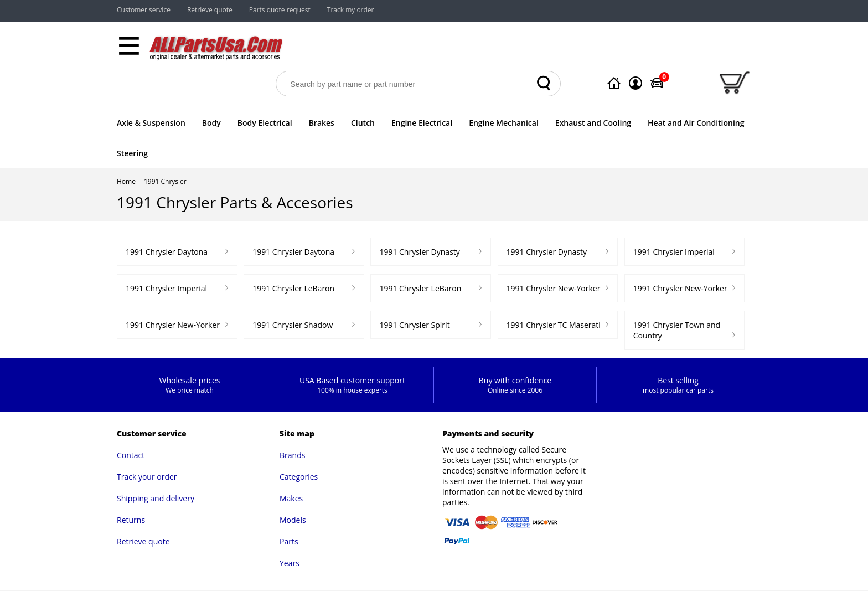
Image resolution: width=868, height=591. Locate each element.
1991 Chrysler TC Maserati (554, 325)
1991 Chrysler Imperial (674, 252)
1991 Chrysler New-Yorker (554, 288)
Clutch (363, 123)
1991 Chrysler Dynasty (419, 252)
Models (293, 520)
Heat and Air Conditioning (696, 123)
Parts (289, 541)
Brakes (322, 123)
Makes (291, 498)
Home (126, 181)
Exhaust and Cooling (593, 123)
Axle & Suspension (151, 123)
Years (290, 563)
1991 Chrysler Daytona (167, 252)
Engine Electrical (422, 123)
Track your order (147, 477)
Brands (292, 455)
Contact (131, 455)
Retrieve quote (210, 10)
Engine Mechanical (504, 123)
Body (211, 123)
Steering (132, 153)
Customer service (144, 10)
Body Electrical (265, 123)
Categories (299, 477)
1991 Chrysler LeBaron (293, 288)
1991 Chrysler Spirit (414, 325)
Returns (131, 520)
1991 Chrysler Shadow (293, 325)
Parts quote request (280, 10)
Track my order (351, 10)
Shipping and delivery (156, 498)
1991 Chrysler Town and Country (677, 330)
